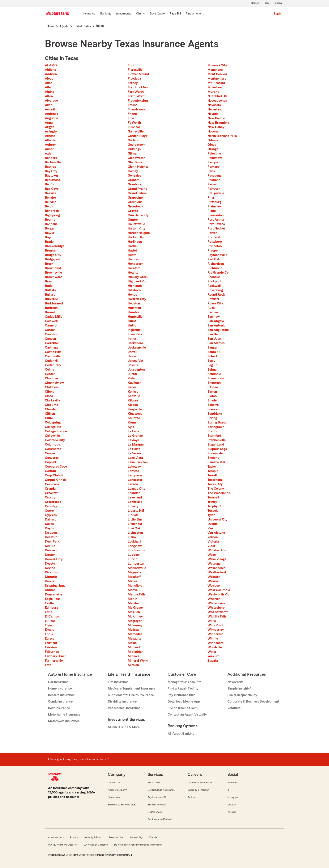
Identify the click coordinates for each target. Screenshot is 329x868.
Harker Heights (139, 233)
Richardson (216, 264)
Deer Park (52, 542)
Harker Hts (136, 237)
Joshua (133, 365)
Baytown (51, 176)
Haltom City (137, 228)
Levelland (135, 497)
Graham (134, 180)
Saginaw (214, 317)
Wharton (214, 599)
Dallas (49, 524)
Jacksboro (135, 343)
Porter (212, 233)
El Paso (50, 621)
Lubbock (134, 555)
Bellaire (50, 198)
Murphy (213, 92)
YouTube (232, 812)
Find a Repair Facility (183, 688)
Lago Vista (135, 458)
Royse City (215, 303)
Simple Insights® (239, 688)
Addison (51, 74)
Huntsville (135, 317)
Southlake (215, 414)
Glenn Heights (138, 167)
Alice (49, 83)
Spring (212, 418)
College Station (56, 431)
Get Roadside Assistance (161, 790)
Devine (50, 568)
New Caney (216, 127)
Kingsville (135, 409)
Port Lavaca (216, 224)
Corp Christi (54, 475)
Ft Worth (134, 123)
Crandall (51, 489)
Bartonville (53, 162)
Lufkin (133, 559)
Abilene (50, 70)
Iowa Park (135, 334)
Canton (50, 330)
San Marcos (216, 343)
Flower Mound (138, 74)
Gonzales (134, 176)
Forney (133, 83)
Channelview (54, 383)
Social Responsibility (242, 695)
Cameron (52, 325)
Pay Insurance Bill (157, 797)
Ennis (49, 634)
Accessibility (136, 837)
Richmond (215, 268)
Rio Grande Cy (218, 273)
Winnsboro (215, 643)
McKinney (135, 616)
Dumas (50, 590)
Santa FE (214, 352)
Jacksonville (137, 347)
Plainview (215, 206)
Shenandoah (217, 378)
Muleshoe (215, 87)
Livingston (135, 533)
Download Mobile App (184, 701)
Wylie (212, 652)
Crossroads (53, 502)
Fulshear (134, 127)
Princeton (215, 246)
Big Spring (52, 215)
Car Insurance (58, 682)
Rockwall (214, 286)
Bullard (50, 295)
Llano (132, 537)
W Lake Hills (217, 550)
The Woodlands (219, 493)
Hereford (134, 268)
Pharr (212, 198)
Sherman (214, 383)
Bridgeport (53, 259)
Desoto (50, 564)
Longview (135, 546)
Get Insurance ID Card (160, 819)
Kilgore (133, 400)
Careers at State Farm (200, 783)
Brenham (52, 250)
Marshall (134, 603)
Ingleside (134, 330)
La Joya (133, 440)
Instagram (233, 797)
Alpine (50, 92)
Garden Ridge (138, 136)
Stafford (213, 431)
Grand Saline (137, 193)
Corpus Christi (55, 480)
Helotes (133, 259)
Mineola (134, 656)
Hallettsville (136, 224)
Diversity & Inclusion (198, 790)
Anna (49, 123)
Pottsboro (215, 242)
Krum (132, 422)
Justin (132, 374)
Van (210, 528)
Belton (50, 206)
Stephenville (217, 440)
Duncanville (54, 594)
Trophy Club (216, 506)
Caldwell (51, 321)
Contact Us (114, 783)
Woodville (215, 647)
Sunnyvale (215, 453)
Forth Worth (137, 96)
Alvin (49, 105)
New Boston (216, 118)
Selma (212, 370)
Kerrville (134, 396)
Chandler (52, 378)
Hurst (132, 321)
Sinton (212, 392)
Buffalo (50, 290)
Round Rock (216, 295)
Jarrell (133, 352)
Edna (49, 612)
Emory (50, 630)
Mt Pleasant (216, 83)
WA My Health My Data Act (63, 845)
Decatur (51, 537)
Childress (52, 387)
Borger (50, 228)
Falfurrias (52, 652)
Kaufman (135, 383)
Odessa (213, 140)
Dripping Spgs (55, 586)
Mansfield (135, 586)
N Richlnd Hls (217, 96)
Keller (132, 387)
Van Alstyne (216, 533)
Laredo (133, 484)
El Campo (52, 616)
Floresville (135, 70)
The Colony (216, 489)
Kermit (133, 392)
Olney (212, 145)
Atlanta (50, 140)
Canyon (50, 339)
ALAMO (51, 65)
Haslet (132, 250)
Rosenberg (215, 290)
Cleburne (52, 405)
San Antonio (216, 325)
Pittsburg (214, 202)
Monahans (215, 70)
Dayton (50, 528)
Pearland (214, 180)
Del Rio (50, 546)
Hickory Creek (138, 277)
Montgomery (217, 79)
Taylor (212, 467)
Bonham (51, 224)
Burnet (50, 312)
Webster (214, 577)
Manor (133, 581)
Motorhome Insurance (64, 715)
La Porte (134, 449)
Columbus (52, 444)
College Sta (53, 427)
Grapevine (135, 198)
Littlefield (135, 524)
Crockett (51, 493)
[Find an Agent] (195, 14)
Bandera (51, 158)
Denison (51, 550)
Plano (212, 211)
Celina (50, 370)
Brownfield (53, 268)
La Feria (134, 431)
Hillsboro (134, 290)
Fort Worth (136, 92)
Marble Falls (137, 594)
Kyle (131, 427)
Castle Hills (53, 352)
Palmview (215, 158)
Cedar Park (53, 365)
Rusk (211, 308)
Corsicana (52, 484)
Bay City (51, 171)
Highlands (135, 286)
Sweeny (213, 458)
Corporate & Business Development (253, 701)
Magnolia (134, 572)
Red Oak (214, 259)
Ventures (234, 708)
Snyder (213, 400)
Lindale (133, 515)
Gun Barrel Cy (138, 215)
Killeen (133, 405)
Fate (48, 665)
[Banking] (105, 14)
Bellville (51, 202)
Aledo (49, 79)
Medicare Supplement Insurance (132, 688)
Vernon (213, 537)
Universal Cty (217, 519)
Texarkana (215, 480)
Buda (49, 286)
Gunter (133, 220)
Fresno (133, 105)
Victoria (213, 542)
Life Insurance (118, 682)
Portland (214, 237)
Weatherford (217, 572)
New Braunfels (218, 123)
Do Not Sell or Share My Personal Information (138, 845)
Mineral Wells (138, 661)
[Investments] (123, 14)
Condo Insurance (60, 701)
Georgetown (137, 145)
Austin (50, 149)
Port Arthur (216, 220)
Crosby (50, 497)
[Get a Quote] (157, 14)
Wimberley (216, 630)
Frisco (132, 118)
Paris (211, 171)
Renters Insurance (61, 695)
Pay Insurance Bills (181, 695)
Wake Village (217, 559)
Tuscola (213, 511)
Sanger (213, 347)
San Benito (215, 334)
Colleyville (52, 436)
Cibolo (50, 392)
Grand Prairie (138, 189)
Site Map (154, 837)
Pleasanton (216, 215)
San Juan (214, 339)
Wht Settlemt (218, 612)
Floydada (134, 79)
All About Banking (181, 734)
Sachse (213, 312)
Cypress (51, 515)
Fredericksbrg (138, 101)
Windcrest (215, 634)
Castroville (53, 356)
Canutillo (52, 334)
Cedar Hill (52, 361)
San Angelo (216, 321)
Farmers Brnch (56, 656)
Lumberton (136, 564)
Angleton (52, 118)
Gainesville (136, 131)
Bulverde (51, 299)
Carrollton (52, 343)
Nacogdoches (217, 101)
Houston (134, 303)
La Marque (136, 444)
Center (50, 374)
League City (136, 489)
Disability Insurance (122, 701)
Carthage (52, 347)
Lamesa (133, 471)
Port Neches (216, 228)
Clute (49, 418)
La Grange (135, 436)
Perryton (214, 189)
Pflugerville (216, 193)
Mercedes (135, 634)
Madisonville (137, 568)
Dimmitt (51, 577)
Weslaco (214, 586)
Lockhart (134, 542)
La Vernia (135, 453)
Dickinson (52, 572)
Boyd (49, 237)
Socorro (213, 405)
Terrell (212, 475)
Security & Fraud (93, 837)
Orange (213, 149)
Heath (132, 255)
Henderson (136, 264)
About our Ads (56, 837)
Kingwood (135, 414)
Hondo (133, 295)
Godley (133, 171)
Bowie (49, 233)
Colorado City (55, 440)
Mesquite (135, 639)
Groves (133, 211)
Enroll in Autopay (157, 805)
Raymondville (217, 255)
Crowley (51, 506)
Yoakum (213, 656)
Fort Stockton (138, 87)
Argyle (50, 127)
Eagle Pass (53, 599)
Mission (133, 665)
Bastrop (51, 167)
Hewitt (133, 273)
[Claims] (140, 14)
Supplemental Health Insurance (131, 695)
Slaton (212, 396)
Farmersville (54, 661)
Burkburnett (54, 303)
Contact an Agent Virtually (187, 715)
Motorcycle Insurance (64, 721)
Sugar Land (216, 444)
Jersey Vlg (135, 361)
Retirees (192, 797)
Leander (134, 493)
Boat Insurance (59, 708)
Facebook (233, 783)
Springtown (216, 427)
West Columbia (219, 590)
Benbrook (52, 211)
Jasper (133, 356)
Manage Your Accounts (184, 682)
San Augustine (218, 330)
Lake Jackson (138, 462)
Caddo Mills (54, 317)
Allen (49, 87)
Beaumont (52, 180)
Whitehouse (216, 603)
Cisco (49, 396)
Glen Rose (135, 162)
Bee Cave (52, 189)
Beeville (51, 193)
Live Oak (134, 528)
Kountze (134, 418)
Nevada (213, 114)
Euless (50, 639)
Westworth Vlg (218, 594)
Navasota (214, 105)
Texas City (215, 484)
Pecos (212, 184)
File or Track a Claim (183, 708)
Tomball (213, 497)
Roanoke (214, 277)
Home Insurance (60, 688)
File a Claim (154, 783)
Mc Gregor (135, 608)
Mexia (132, 643)
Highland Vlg (137, 281)
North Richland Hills (222, 136)
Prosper (213, 250)
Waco (212, 555)
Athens (50, 136)
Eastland (51, 603)
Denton (50, 555)
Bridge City (53, 255)
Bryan (49, 281)
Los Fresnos (136, 550)
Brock (49, 264)
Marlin (133, 599)
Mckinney (135, 625)
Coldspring (53, 422)
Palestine (214, 153)
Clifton (50, 414)
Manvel (133, 590)
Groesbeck (136, 206)
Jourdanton (136, 370)
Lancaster (135, 480)
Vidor (211, 546)
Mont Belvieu (217, 74)
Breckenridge (55, 246)
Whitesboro (216, 608)
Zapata (213, 661)
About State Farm (117, 790)
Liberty (133, 506)
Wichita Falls (217, 616)
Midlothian (136, 652)
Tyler (211, 515)
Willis (212, 621)
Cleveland (52, 409)
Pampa (213, 162)
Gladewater (136, 158)
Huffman (134, 308)
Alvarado (51, 101)
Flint (131, 65)
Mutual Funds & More (124, 727)
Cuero (49, 511)
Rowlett (213, 299)
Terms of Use (116, 837)
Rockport (214, 281)
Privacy (74, 837)
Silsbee (213, 387)
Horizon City (137, 299)
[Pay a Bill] (175, 14)
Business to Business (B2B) (122, 805)
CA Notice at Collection (96, 845)
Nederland (215, 109)
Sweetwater (216, 462)
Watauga (214, 564)
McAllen (134, 612)
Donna (50, 581)
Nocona (213, 131)
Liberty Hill (136, 511)
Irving (132, 339)
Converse (52, 458)
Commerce (53, 449)
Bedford (51, 184)
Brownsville (53, 273)
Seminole (214, 374)
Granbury (135, 184)
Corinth (50, 471)
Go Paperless (155, 812)
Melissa (133, 630)
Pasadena (215, 176)
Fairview (51, 647)
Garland (134, 140)
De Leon (51, 533)
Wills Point (215, 625)
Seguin (212, 365)
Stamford (214, 436)
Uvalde (213, 524)
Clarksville (53, 400)
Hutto (132, 325)
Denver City (54, 559)
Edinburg (52, 608)
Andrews (52, 114)
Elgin (48, 625)
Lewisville (135, 502)
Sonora (213, 409)
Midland (134, 647)
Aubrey (50, 145)
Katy (131, 378)
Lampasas (135, 475)
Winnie (213, 639)
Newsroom (235, 682)
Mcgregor (135, 621)
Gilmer (133, 153)
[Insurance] (89, 14)
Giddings (134, 149)
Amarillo (51, 109)
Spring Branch (218, 422)
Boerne (50, 220)
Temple (213, 471)
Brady (49, 242)
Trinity (212, 502)
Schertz (213, 356)
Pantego (213, 167)
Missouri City (217, 65)
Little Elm (135, 519)
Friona (132, 114)
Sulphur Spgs (217, 449)
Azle (48, 153)
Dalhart (50, 519)
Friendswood (137, 109)
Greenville (135, 202)
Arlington (52, 131)
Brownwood (54, 277)
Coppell (50, 462)
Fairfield (51, 643)
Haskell (133, 246)
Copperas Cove (56, 467)
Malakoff (134, 577)
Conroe (50, 453)
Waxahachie (216, 568)
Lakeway (134, 467)
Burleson (51, 308)
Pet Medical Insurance (124, 708)
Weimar (213, 581)
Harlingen (135, 242)
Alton (49, 96)
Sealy (211, 361)
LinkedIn (232, 805)
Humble (134, 312)
